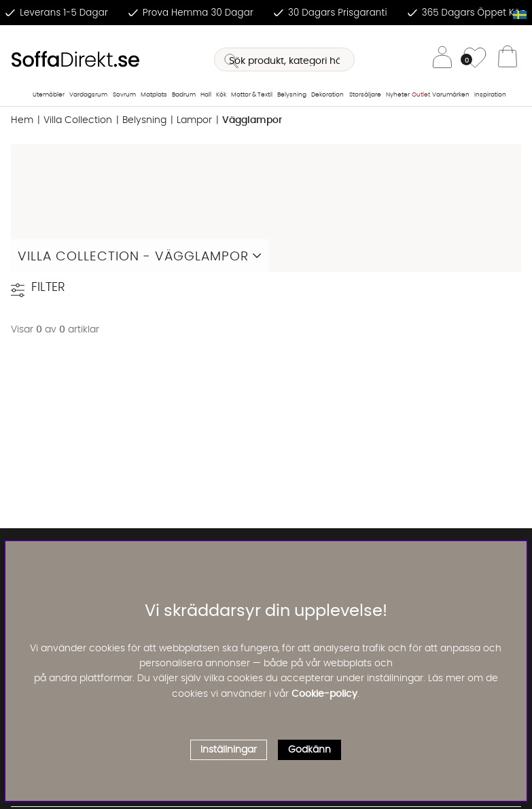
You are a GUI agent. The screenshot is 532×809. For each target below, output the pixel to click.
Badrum (184, 95)
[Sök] (284, 59)
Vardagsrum (88, 95)
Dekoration (327, 95)
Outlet (421, 95)
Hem (22, 120)
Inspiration (490, 95)
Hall (206, 95)
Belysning (292, 95)
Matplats (154, 95)
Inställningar (229, 750)
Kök (221, 95)
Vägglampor (252, 120)
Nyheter (398, 95)
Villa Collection (78, 120)
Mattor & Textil (252, 95)
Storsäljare (365, 95)
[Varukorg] (508, 60)
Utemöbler (49, 95)
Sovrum (124, 95)
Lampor (194, 120)
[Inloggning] (442, 59)
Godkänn (309, 750)
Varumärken (451, 95)
